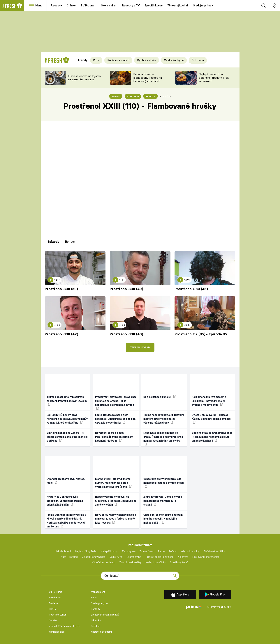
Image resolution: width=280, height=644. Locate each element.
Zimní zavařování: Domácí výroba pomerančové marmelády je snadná (163, 501)
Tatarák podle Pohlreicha (159, 557)
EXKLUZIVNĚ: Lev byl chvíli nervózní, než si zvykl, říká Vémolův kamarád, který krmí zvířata (67, 419)
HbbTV (53, 609)
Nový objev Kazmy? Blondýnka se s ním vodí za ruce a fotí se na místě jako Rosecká (116, 519)
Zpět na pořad (140, 347)
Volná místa (55, 598)
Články (71, 5)
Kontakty (96, 609)
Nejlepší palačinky (156, 562)
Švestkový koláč (179, 562)
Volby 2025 (116, 557)
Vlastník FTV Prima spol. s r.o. (64, 626)
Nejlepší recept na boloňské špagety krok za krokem (214, 78)
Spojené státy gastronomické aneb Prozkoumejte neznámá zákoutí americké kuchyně (212, 437)
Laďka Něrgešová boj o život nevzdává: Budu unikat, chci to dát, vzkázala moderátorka (115, 419)
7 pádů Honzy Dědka (94, 557)
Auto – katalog (69, 557)
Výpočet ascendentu (104, 562)
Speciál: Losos (154, 5)
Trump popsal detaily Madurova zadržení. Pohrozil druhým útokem (67, 401)
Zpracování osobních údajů (105, 615)
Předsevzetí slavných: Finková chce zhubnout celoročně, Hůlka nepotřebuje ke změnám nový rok (116, 403)
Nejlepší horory (109, 551)
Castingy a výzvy (99, 603)
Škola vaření (109, 5)
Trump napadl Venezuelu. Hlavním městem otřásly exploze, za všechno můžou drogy (164, 419)
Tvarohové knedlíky (130, 562)
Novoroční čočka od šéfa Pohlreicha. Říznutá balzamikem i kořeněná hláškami (115, 437)
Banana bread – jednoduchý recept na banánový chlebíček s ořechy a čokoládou (148, 79)
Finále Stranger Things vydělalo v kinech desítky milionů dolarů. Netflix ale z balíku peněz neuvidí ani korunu (66, 521)
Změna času (147, 551)
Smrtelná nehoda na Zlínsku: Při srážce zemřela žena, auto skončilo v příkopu (67, 437)
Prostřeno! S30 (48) (191, 289)
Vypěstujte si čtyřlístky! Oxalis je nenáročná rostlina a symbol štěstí (164, 483)
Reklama (54, 603)
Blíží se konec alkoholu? (160, 397)
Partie (161, 551)
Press (94, 598)
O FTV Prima (56, 592)
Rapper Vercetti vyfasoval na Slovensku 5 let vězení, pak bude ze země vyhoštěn (116, 501)
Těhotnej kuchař (178, 5)
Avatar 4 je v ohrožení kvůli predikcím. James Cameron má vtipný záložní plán (65, 501)
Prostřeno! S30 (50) (61, 289)
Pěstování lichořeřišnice (206, 557)
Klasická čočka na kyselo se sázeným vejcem (84, 78)
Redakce (96, 626)
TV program (129, 551)
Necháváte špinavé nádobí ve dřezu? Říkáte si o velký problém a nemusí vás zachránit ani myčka (163, 438)
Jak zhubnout (63, 551)
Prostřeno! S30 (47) (61, 334)
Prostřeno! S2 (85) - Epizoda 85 (201, 334)
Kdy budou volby (190, 551)
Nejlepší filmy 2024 (86, 551)
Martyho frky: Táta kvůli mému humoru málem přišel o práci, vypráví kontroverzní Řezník (113, 483)
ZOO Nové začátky (214, 551)
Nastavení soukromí (101, 632)
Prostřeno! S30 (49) (126, 289)
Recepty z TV (131, 5)
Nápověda (96, 620)
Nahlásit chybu (57, 632)
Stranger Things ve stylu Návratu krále (66, 481)
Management (98, 592)
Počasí (172, 551)
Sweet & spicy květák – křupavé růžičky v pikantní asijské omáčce (211, 419)
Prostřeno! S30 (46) (126, 334)
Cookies (53, 620)
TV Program (88, 5)
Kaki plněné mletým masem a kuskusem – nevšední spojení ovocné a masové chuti (209, 401)
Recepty (56, 5)
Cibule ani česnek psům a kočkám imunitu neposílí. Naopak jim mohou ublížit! (163, 519)
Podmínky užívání (58, 615)
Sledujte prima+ (203, 5)
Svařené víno (134, 557)
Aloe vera (183, 557)
